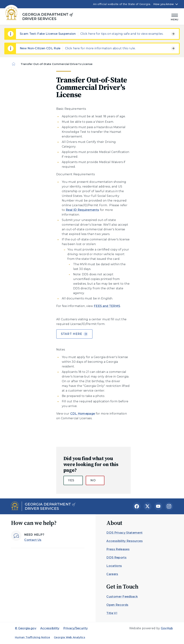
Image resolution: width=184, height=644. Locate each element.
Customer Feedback (122, 597)
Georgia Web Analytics (70, 637)
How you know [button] (164, 4)
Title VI (112, 613)
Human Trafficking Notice (33, 637)
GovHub (167, 628)
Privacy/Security (75, 628)
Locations (114, 566)
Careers (112, 574)
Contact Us (33, 540)
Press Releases (118, 549)
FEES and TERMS (107, 306)
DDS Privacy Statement (124, 533)
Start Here (74, 334)
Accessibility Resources (124, 541)
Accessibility (50, 628)
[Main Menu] (175, 17)
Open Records (117, 605)
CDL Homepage (83, 414)
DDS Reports (116, 558)
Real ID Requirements (82, 210)
